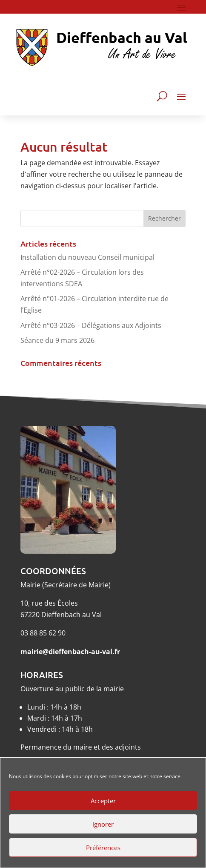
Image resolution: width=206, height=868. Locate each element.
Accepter (103, 801)
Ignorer (103, 824)
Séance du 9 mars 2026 (57, 340)
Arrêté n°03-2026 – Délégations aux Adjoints (91, 325)
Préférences (103, 848)
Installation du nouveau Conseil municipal (87, 257)
